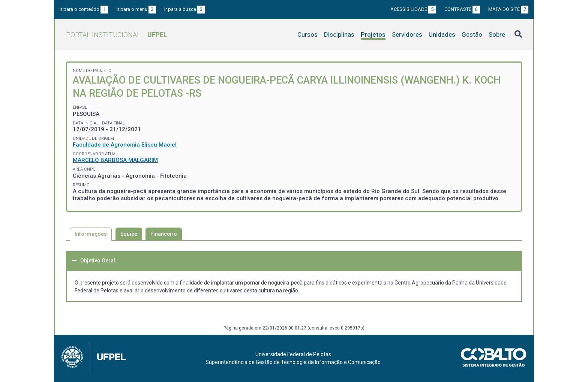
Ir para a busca (184, 9)
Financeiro (164, 234)
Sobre (497, 34)
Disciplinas (339, 34)
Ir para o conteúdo (84, 9)
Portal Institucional (117, 35)
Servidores (407, 34)
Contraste (462, 9)
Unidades (442, 34)
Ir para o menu (136, 9)
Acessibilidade (413, 9)
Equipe (129, 234)
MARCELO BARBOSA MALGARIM (115, 160)
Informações (91, 234)
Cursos (307, 34)
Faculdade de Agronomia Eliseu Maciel (125, 145)
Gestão (472, 34)
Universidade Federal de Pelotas (293, 354)
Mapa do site (508, 9)
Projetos (373, 34)
